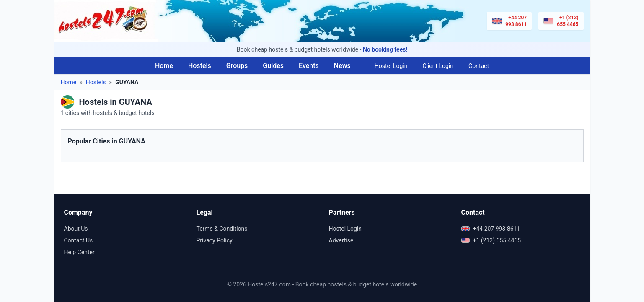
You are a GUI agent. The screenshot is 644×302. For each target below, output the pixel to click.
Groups (237, 66)
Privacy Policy (215, 240)
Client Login (438, 66)
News (342, 66)
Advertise (341, 240)
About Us (76, 229)
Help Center (79, 252)
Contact (479, 66)
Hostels (200, 66)
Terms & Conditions (222, 229)
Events (309, 66)
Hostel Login (391, 66)
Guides (273, 66)
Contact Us (79, 240)
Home (164, 66)
